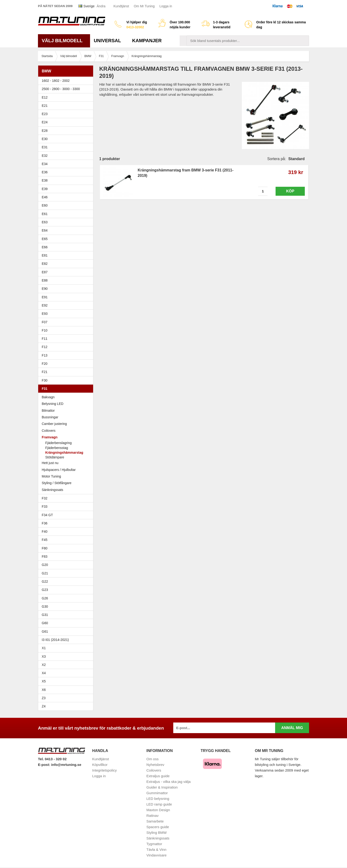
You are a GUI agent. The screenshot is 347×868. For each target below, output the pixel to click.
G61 (45, 631)
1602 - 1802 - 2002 (67, 81)
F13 (67, 355)
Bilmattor (48, 411)
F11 (67, 339)
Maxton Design (158, 810)
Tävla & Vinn (156, 849)
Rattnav (153, 816)
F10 (67, 330)
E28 (67, 131)
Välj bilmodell (64, 41)
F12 (67, 347)
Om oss (153, 759)
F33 (45, 507)
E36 (67, 172)
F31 (67, 389)
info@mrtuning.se (66, 765)
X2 (44, 665)
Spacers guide (158, 827)
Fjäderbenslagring (58, 443)
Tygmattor (154, 844)
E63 (67, 222)
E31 (45, 147)
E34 (67, 164)
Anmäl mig (292, 728)
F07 (67, 322)
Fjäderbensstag (57, 448)
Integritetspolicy (104, 770)
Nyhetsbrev (155, 765)
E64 (67, 230)
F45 (45, 540)
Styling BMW (157, 833)
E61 (67, 214)
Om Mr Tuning (144, 6)
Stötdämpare (55, 457)
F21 (45, 372)
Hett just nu (50, 463)
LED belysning (158, 799)
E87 (67, 272)
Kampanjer (147, 41)
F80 (45, 548)
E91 (67, 297)
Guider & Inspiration (162, 787)
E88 (67, 280)
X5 (67, 681)
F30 (67, 380)
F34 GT (67, 515)
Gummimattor (157, 793)
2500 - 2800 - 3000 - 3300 (67, 89)
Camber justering (54, 424)
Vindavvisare (157, 855)
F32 (45, 498)
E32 (45, 156)
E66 (67, 247)
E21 (67, 106)
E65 (67, 239)
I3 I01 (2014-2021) (55, 640)
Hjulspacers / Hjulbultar (59, 470)
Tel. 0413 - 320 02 (52, 759)
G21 (45, 573)
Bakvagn (67, 397)
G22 (45, 581)
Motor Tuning (51, 476)
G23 (45, 590)
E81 (67, 255)
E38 (67, 180)
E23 (67, 114)
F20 (67, 364)
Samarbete (155, 821)
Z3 (67, 698)
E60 (67, 205)
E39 (67, 189)
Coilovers (49, 431)
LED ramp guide (159, 804)
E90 (67, 289)
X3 (67, 656)
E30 (67, 139)
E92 (67, 305)
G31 (45, 615)
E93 (67, 314)
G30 (45, 606)
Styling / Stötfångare (57, 483)
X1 (67, 648)
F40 (45, 532)
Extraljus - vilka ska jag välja (169, 782)
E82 (67, 264)
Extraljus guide (158, 776)
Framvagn (67, 437)
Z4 (67, 706)
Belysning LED (53, 404)
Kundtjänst (121, 6)
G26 (45, 598)
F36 (45, 523)
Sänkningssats (67, 490)
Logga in (166, 6)
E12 (67, 97)
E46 (67, 197)
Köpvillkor (100, 765)
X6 (44, 690)
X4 (67, 673)
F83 (45, 557)
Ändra (101, 6)
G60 (45, 623)
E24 (67, 122)
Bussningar (67, 417)
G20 (45, 565)
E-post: (45, 765)
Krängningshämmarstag (64, 453)
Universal (109, 41)
